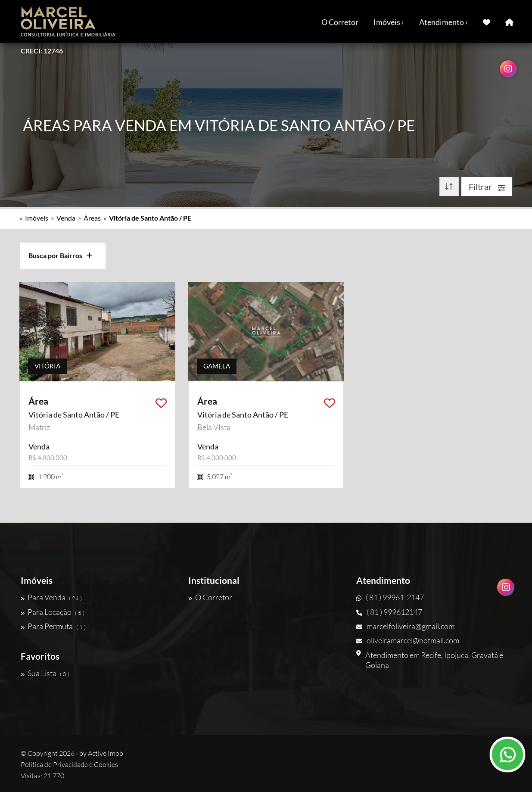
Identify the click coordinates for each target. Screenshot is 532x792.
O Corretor (340, 22)
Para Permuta (53, 626)
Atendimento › (443, 22)
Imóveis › (389, 22)
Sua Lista (45, 673)
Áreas (92, 218)
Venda (66, 218)
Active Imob (106, 753)
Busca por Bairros (61, 255)
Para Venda (51, 597)
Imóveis (37, 218)
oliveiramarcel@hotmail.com (408, 640)
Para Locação (53, 612)
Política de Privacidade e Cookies (69, 764)
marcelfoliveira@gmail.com (405, 626)
